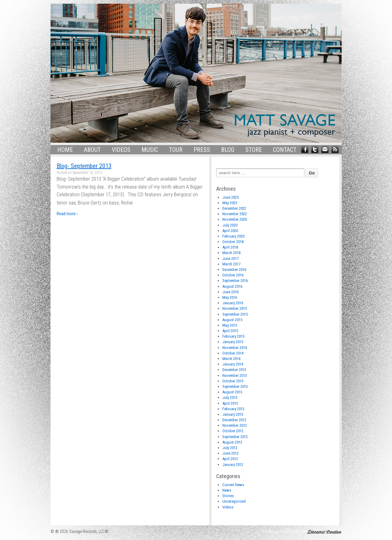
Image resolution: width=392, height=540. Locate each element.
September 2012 (235, 437)
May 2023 (230, 203)
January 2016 (233, 303)
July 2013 (230, 397)
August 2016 (232, 286)
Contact (285, 150)
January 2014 (233, 364)
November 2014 (235, 348)
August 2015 (232, 320)
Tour (176, 150)
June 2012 (230, 453)
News (227, 490)
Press (202, 150)
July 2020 (230, 225)
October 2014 (233, 353)
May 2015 (230, 325)
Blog (228, 150)
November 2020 (235, 219)
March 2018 (231, 253)
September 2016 (235, 281)
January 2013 (233, 414)
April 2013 (230, 403)
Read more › (67, 214)
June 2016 (230, 292)
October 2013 (233, 381)
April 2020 (230, 231)
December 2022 (234, 208)
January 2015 (233, 342)
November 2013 (235, 375)
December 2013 (234, 370)
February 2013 (233, 409)
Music (150, 150)
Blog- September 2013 (84, 166)
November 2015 (235, 308)
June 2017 (230, 259)
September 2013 (235, 386)
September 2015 (235, 314)
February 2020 (233, 236)
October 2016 (233, 275)
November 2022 (235, 214)
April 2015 (230, 331)
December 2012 (234, 420)
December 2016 (234, 270)
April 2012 (230, 459)
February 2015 (233, 336)
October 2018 (233, 242)
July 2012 (230, 448)
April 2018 (230, 247)
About (92, 150)
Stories (228, 496)
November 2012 (235, 425)
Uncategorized (234, 501)
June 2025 (230, 197)
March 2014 (231, 359)
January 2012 (233, 465)
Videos (121, 150)
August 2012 (232, 442)
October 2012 (233, 431)
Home (65, 150)
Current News (233, 485)
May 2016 (230, 297)
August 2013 (232, 392)
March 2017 (231, 264)
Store (254, 150)
